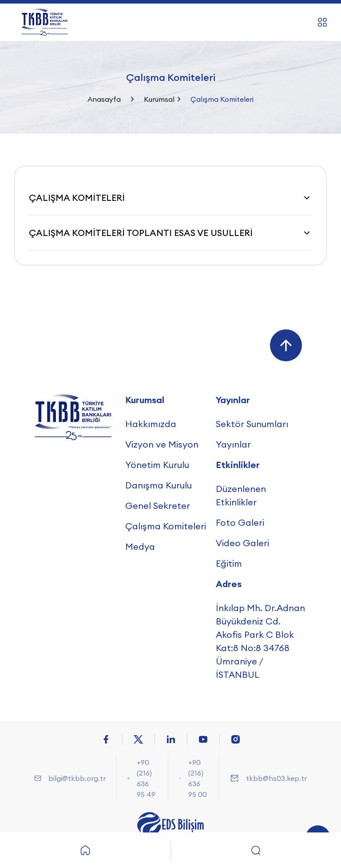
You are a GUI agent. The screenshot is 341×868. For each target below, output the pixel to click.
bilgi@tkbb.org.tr (77, 778)
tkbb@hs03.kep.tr (276, 778)
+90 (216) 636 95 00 (198, 778)
